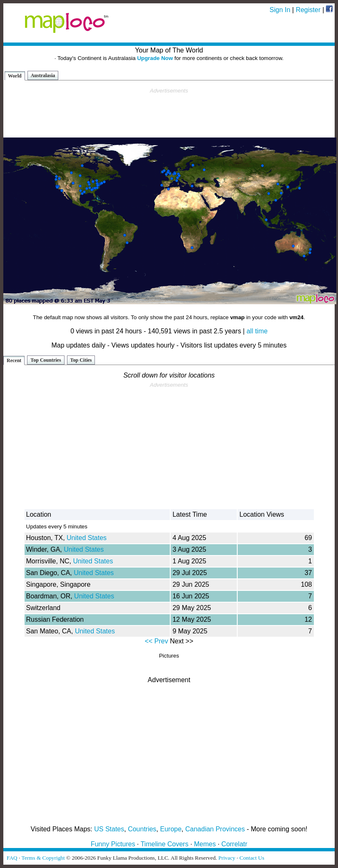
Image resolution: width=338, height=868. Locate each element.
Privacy (227, 858)
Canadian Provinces (215, 829)
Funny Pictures (113, 844)
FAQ (12, 858)
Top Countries (46, 360)
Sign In (280, 10)
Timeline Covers (165, 844)
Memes (205, 844)
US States (109, 829)
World (15, 76)
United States (87, 538)
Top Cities (81, 360)
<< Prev (157, 641)
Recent (14, 360)
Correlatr (234, 844)
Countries (142, 829)
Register (308, 10)
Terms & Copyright (43, 858)
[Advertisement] (169, 113)
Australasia (43, 75)
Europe (171, 829)
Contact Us (252, 858)
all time (257, 331)
